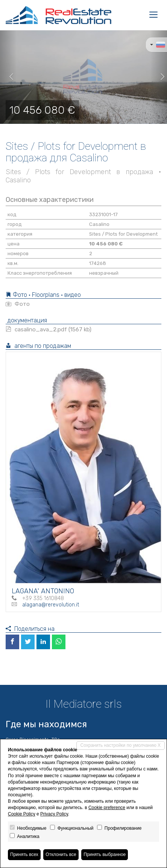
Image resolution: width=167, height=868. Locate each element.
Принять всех (24, 854)
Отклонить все (61, 854)
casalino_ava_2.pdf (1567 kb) (49, 329)
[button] (8, 77)
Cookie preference (107, 808)
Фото (18, 304)
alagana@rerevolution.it (51, 605)
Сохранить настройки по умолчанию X (121, 745)
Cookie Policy (22, 814)
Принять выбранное (105, 854)
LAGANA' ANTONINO (43, 591)
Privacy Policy (54, 814)
